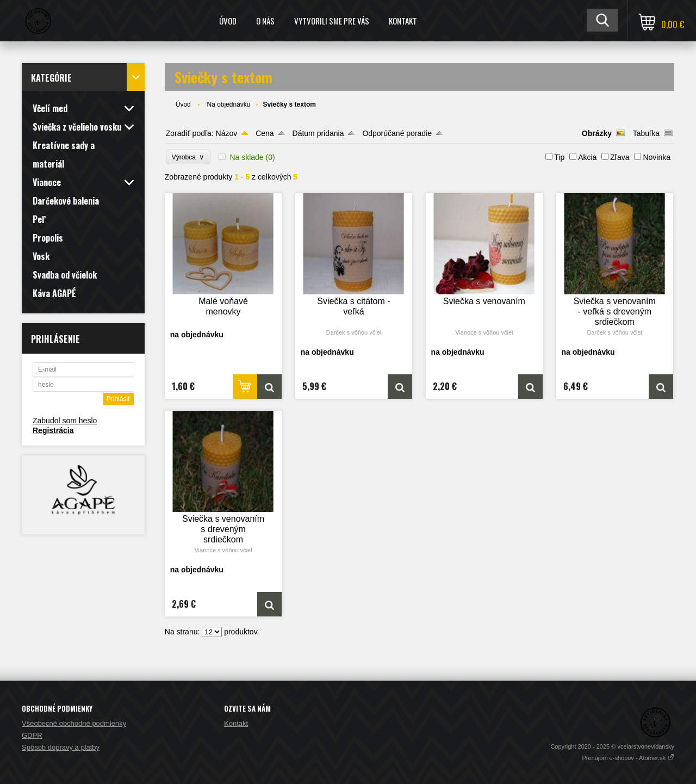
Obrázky (597, 133)
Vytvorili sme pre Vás (332, 21)
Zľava (620, 157)
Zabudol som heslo (65, 421)
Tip (559, 157)
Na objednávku (228, 104)
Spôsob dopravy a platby (61, 747)
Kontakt (403, 21)
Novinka (657, 157)
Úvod (228, 21)
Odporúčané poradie (397, 133)
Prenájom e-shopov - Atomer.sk (628, 758)
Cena (265, 133)
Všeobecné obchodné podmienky (74, 723)
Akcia (587, 157)
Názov (227, 133)
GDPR (32, 735)
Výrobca (188, 157)
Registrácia (53, 430)
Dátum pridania (318, 133)
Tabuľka (646, 133)
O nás (265, 21)
